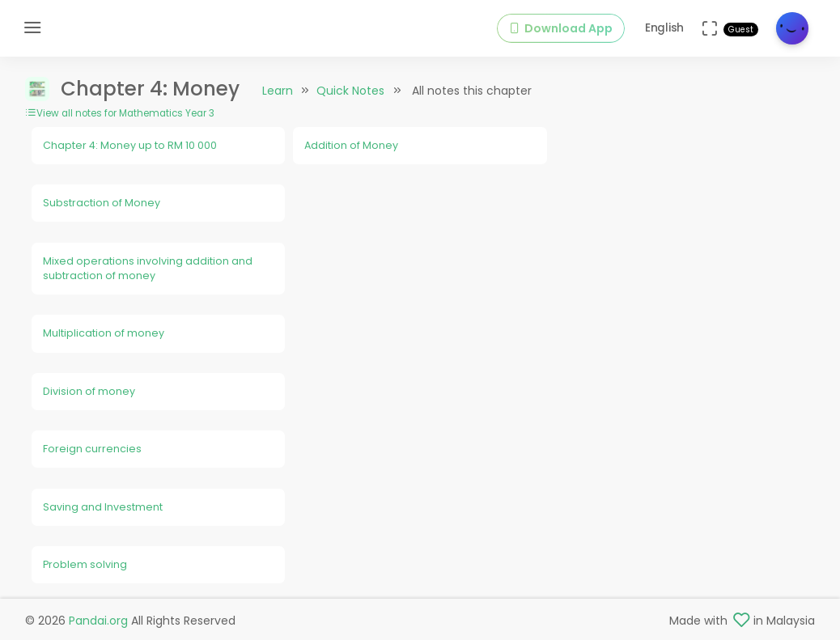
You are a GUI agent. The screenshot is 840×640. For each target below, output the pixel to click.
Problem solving (85, 564)
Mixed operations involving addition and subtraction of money (148, 268)
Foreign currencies (92, 449)
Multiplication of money (104, 333)
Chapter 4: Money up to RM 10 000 (130, 145)
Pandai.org (98, 621)
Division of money (89, 391)
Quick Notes (350, 91)
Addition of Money (351, 145)
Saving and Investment (103, 507)
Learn (278, 91)
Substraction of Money (102, 203)
